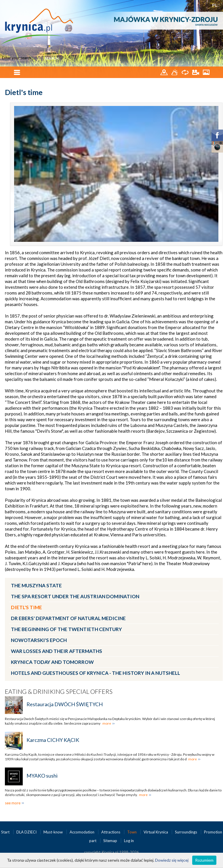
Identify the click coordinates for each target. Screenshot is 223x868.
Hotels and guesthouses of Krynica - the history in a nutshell (96, 673)
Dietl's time (26, 607)
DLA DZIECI (27, 832)
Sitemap (110, 841)
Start (6, 832)
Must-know (54, 832)
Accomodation (82, 832)
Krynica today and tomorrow (52, 662)
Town (132, 832)
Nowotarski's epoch (39, 640)
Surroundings (186, 832)
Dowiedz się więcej (172, 860)
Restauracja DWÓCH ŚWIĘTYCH (65, 704)
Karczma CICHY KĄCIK (53, 740)
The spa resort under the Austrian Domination (75, 596)
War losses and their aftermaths (57, 651)
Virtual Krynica (156, 832)
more (107, 723)
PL (215, 5)
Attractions (111, 832)
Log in (129, 841)
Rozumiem (204, 860)
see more (13, 803)
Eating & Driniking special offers (59, 691)
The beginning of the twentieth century (66, 629)
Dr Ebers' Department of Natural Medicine (68, 618)
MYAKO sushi (42, 776)
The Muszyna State (36, 585)
